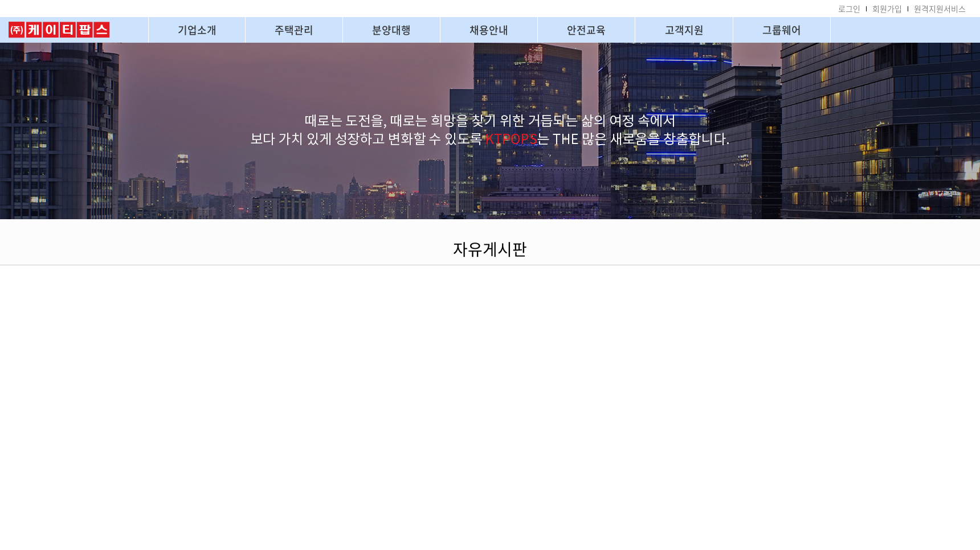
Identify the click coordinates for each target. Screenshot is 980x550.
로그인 (849, 9)
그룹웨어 (782, 30)
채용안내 (489, 30)
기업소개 (197, 30)
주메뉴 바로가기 (0, 0)
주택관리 (294, 30)
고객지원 (684, 30)
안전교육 (586, 30)
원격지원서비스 (940, 9)
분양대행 (391, 30)
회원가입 (887, 9)
